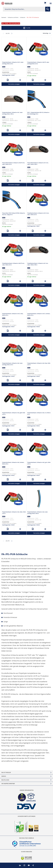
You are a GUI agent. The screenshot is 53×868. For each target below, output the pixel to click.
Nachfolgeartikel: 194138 (33, 327)
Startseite (4, 17)
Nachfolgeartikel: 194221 (33, 226)
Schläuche (23, 17)
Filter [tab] (28, 28)
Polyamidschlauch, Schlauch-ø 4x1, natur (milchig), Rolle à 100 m (12, 113)
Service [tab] (4, 776)
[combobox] (26, 9)
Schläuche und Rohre (13, 17)
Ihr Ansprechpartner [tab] (8, 784)
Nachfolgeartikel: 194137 (8, 327)
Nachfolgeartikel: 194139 (8, 376)
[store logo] (7, 3)
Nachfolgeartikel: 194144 (33, 475)
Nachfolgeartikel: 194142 (33, 426)
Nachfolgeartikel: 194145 (8, 525)
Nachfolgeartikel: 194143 (8, 475)
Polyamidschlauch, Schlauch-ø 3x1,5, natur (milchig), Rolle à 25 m (13, 63)
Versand (36, 74)
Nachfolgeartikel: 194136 (8, 75)
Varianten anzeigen (14, 84)
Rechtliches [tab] (5, 780)
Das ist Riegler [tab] (6, 772)
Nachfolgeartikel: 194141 (8, 426)
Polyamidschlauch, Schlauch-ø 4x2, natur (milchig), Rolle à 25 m (12, 364)
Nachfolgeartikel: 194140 (33, 376)
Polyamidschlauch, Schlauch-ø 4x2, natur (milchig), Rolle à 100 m (38, 513)
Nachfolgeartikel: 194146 (33, 525)
